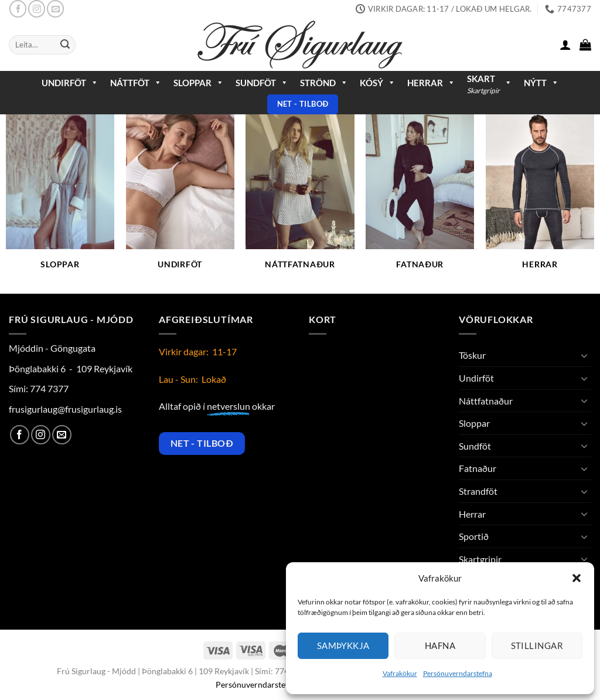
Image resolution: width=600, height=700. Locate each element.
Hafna (440, 645)
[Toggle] (584, 355)
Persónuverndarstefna (458, 673)
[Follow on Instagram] (37, 9)
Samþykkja (343, 645)
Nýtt (541, 83)
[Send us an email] (55, 9)
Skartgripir (480, 559)
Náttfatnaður (486, 401)
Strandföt (478, 491)
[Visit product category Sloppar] (60, 198)
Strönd (324, 83)
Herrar (431, 83)
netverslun (229, 406)
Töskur (472, 355)
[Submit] (65, 45)
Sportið (474, 536)
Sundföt (262, 83)
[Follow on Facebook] (18, 9)
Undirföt (70, 83)
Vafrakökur (400, 673)
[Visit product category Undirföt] (180, 198)
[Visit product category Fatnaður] (420, 198)
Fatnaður (478, 468)
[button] (577, 578)
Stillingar (537, 645)
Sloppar (199, 83)
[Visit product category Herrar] (540, 198)
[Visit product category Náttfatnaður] (300, 198)
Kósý (378, 83)
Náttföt (136, 83)
